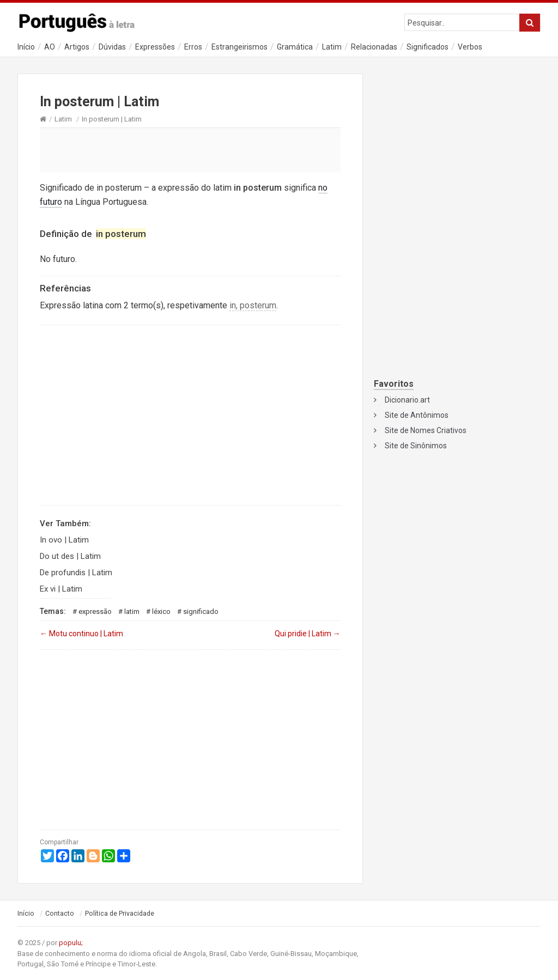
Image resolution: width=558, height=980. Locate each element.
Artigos (77, 47)
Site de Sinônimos (416, 446)
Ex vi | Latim (61, 589)
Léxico (161, 611)
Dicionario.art (407, 400)
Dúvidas (112, 47)
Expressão (95, 611)
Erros (193, 47)
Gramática (295, 47)
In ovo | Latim (64, 540)
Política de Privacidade (120, 914)
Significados (427, 47)
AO (50, 47)
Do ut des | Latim (70, 556)
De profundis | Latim (76, 573)
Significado (201, 611)
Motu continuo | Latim (81, 634)
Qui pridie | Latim (308, 634)
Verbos (470, 47)
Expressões (155, 47)
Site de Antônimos (417, 415)
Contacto (60, 914)
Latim (332, 47)
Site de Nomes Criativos (426, 430)
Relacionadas (374, 47)
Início (26, 47)
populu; (71, 943)
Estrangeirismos (239, 47)
